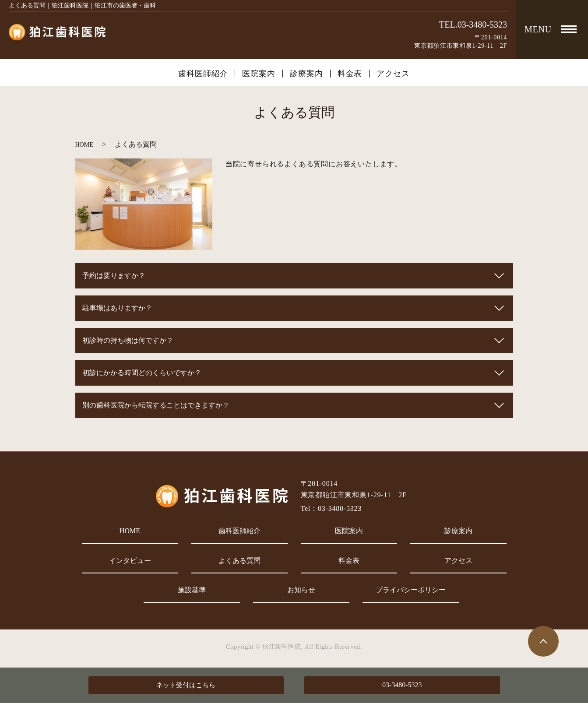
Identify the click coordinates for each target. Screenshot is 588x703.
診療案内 (306, 74)
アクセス (393, 74)
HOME (84, 145)
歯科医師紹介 (203, 74)
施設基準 (192, 590)
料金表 (350, 74)
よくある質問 (239, 561)
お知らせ (301, 590)
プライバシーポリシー (411, 590)
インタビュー (130, 561)
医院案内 (259, 74)
